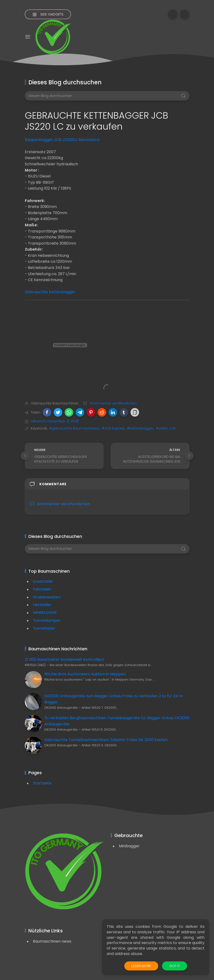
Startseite (42, 783)
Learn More (141, 966)
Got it (175, 966)
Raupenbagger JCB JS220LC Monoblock (62, 140)
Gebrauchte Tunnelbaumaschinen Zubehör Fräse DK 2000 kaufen (106, 740)
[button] (47, 412)
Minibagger (129, 846)
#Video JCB (166, 428)
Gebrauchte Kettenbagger (50, 292)
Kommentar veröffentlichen (113, 403)
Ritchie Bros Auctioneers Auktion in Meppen (85, 674)
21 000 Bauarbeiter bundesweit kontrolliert (65, 659)
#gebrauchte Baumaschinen (74, 428)
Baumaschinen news (52, 941)
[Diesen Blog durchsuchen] (107, 96)
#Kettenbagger (140, 428)
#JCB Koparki (113, 428)
